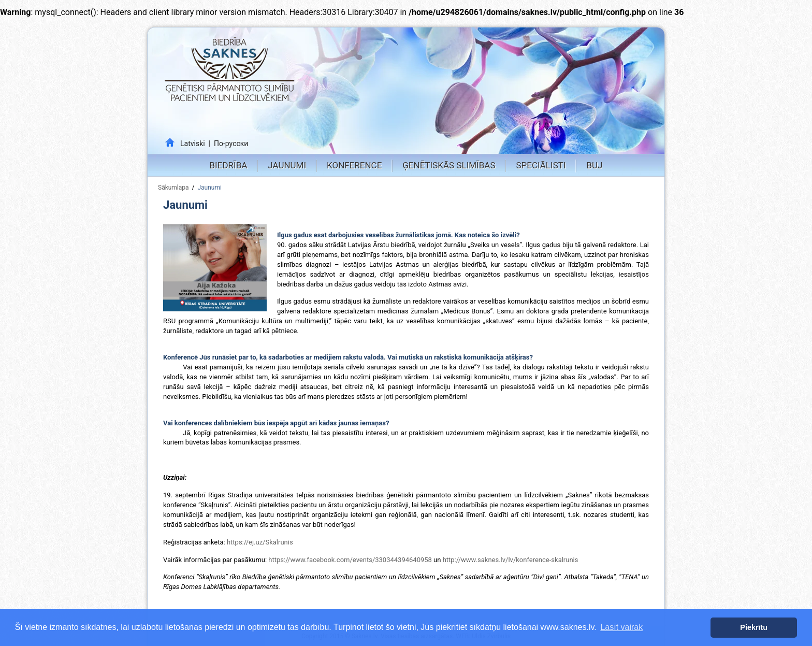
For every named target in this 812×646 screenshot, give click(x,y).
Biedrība (229, 165)
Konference (354, 165)
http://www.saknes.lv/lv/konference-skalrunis (511, 560)
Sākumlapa (173, 188)
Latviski (193, 143)
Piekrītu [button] (754, 627)
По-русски (231, 143)
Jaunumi (287, 165)
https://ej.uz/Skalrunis (260, 542)
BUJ (594, 165)
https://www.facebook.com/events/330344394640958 (350, 560)
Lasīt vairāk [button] (621, 627)
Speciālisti (541, 165)
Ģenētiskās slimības (449, 165)
